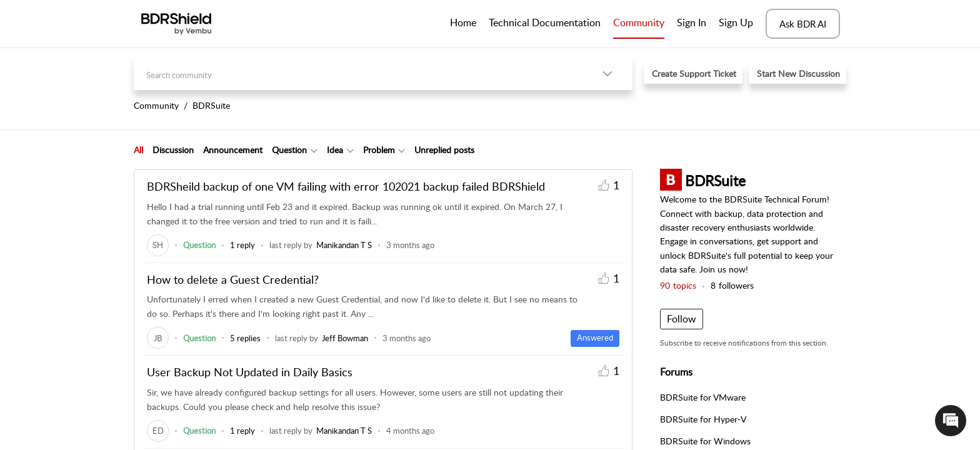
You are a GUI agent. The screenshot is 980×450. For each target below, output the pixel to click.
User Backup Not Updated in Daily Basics (250, 372)
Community (639, 22)
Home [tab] (463, 22)
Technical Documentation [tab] (545, 22)
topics (678, 285)
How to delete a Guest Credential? (233, 279)
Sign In (692, 22)
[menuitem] (692, 24)
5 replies (245, 338)
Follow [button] (682, 319)
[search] (358, 73)
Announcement (233, 150)
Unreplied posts (444, 150)
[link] (158, 245)
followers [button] (732, 285)
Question (289, 150)
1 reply (242, 245)
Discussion (173, 150)
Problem (379, 150)
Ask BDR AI (803, 24)
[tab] (138, 150)
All (138, 150)
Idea (335, 150)
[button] (607, 73)
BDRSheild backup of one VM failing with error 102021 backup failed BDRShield (346, 186)
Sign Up (736, 22)
